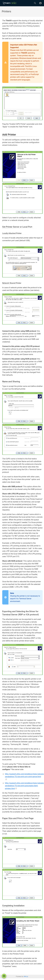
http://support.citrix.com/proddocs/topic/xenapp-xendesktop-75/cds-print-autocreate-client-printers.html (24, 786)
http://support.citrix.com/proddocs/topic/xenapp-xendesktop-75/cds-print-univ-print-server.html (24, 775)
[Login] (40, 3)
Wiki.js (26, 977)
